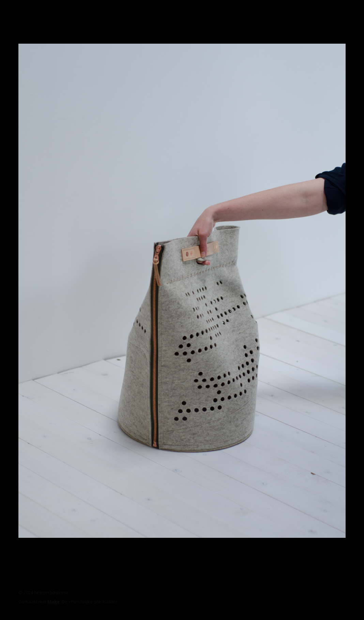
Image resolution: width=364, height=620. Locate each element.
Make (54, 602)
